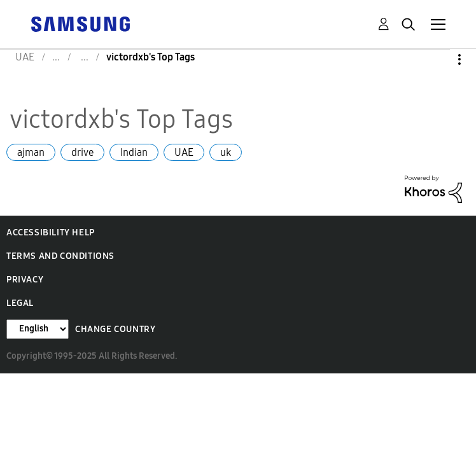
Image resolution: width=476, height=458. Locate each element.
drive (82, 152)
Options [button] (438, 59)
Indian (134, 152)
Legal (20, 303)
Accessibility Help (51, 232)
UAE (184, 152)
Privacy (25, 280)
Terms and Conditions (60, 256)
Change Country (115, 329)
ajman (31, 152)
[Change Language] (38, 329)
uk (226, 152)
